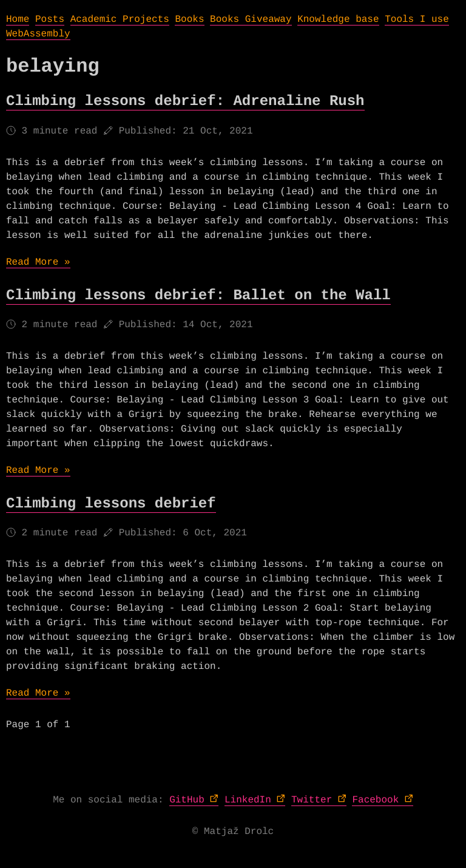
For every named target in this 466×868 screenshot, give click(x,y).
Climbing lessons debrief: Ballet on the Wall (198, 296)
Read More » (38, 262)
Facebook (375, 800)
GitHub (187, 800)
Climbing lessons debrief (111, 504)
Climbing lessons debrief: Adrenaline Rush (185, 102)
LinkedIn (248, 800)
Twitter (312, 800)
